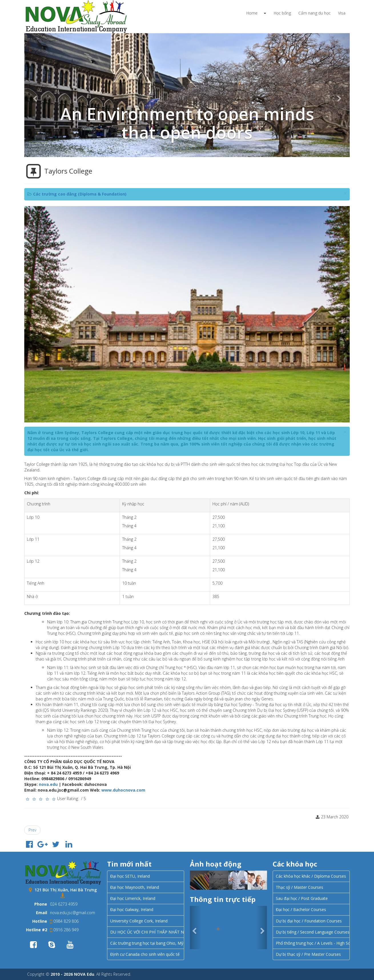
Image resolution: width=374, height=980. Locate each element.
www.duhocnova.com (123, 790)
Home (252, 13)
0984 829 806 (64, 921)
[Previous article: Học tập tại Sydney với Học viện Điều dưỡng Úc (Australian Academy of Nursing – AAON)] (32, 830)
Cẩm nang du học (314, 13)
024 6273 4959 (64, 904)
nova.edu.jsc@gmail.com (73, 913)
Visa (342, 13)
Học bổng (282, 13)
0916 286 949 (64, 930)
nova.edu (48, 784)
